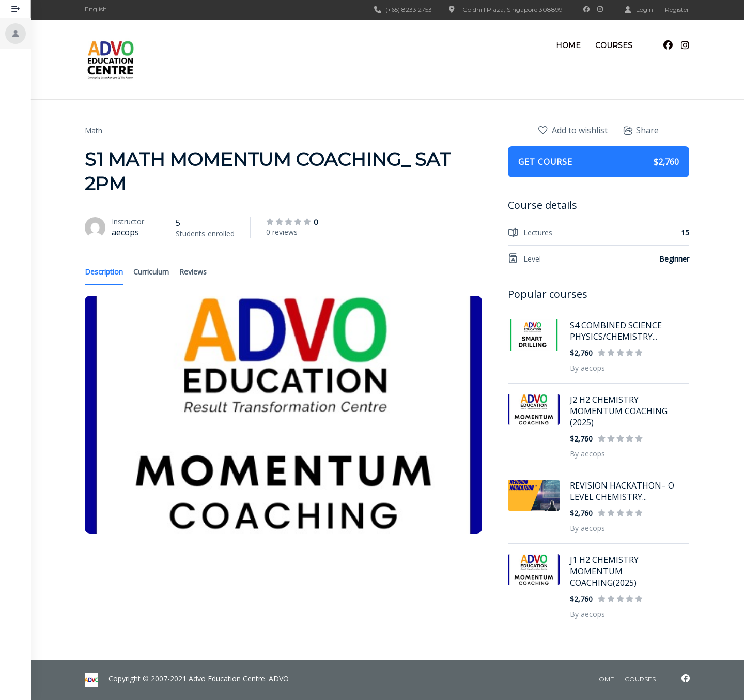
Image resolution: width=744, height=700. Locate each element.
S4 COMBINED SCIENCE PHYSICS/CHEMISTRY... (616, 331)
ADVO (279, 679)
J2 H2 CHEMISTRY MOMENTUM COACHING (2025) (619, 411)
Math (94, 131)
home (604, 679)
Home (569, 45)
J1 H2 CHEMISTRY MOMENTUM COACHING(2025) (605, 571)
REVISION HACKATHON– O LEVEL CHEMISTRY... (623, 491)
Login (639, 9)
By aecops (588, 368)
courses (640, 679)
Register (678, 10)
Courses (614, 45)
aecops (126, 232)
